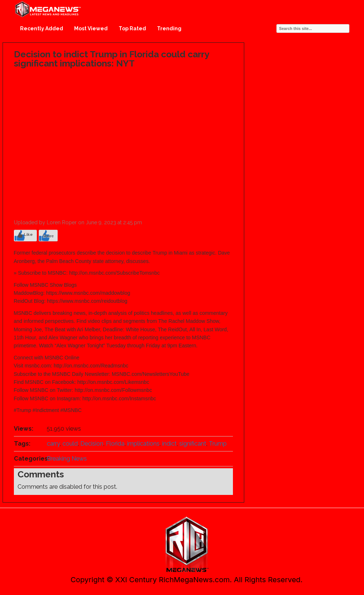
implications (143, 444)
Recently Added (42, 28)
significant (193, 444)
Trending (169, 28)
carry (53, 444)
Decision (92, 444)
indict (169, 444)
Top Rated (132, 28)
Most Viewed (91, 28)
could (70, 444)
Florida (115, 444)
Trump (218, 444)
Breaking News (67, 459)
